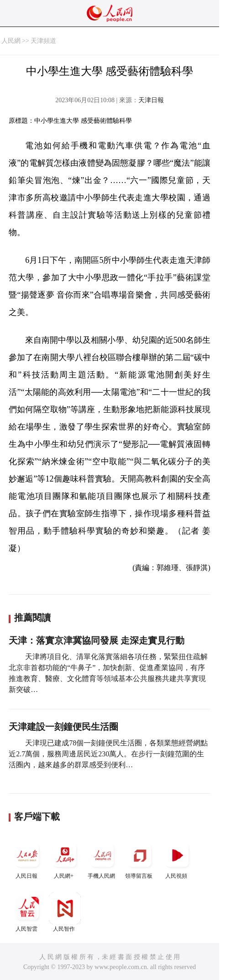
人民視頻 (177, 859)
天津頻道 (43, 41)
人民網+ (65, 859)
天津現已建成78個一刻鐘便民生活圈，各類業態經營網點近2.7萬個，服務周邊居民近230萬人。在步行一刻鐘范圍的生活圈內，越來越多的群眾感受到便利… (108, 754)
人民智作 (65, 912)
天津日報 (151, 100)
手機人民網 (102, 859)
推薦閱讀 (32, 618)
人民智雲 (27, 912)
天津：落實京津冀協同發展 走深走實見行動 (97, 640)
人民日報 (27, 859)
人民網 (11, 41)
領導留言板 (140, 859)
